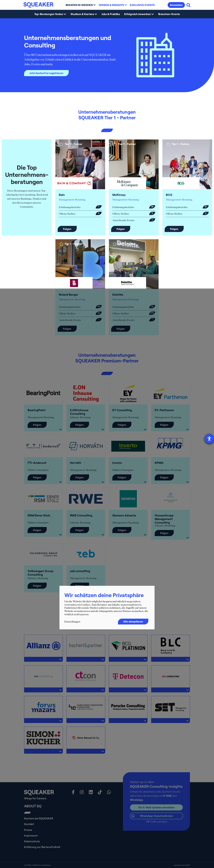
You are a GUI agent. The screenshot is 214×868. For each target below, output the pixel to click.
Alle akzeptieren (133, 622)
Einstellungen (72, 622)
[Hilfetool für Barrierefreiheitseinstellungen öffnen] (209, 439)
